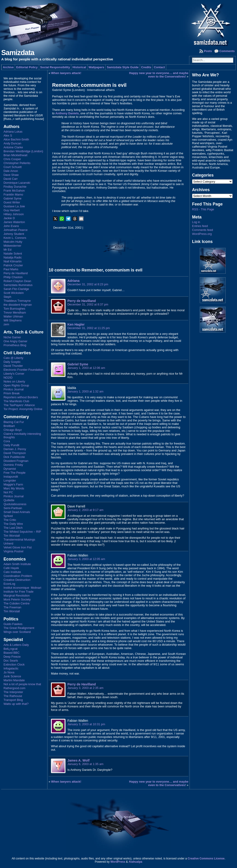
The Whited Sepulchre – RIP (22, 532)
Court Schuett (12, 167)
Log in (196, 222)
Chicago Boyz (13, 430)
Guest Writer (12, 202)
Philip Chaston (13, 277)
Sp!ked (8, 516)
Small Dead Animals (17, 512)
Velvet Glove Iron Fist (18, 547)
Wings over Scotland (17, 632)
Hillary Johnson (14, 214)
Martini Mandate (14, 680)
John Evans (11, 226)
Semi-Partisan (13, 508)
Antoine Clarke (13, 147)
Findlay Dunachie (15, 187)
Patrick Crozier (13, 265)
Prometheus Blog (15, 345)
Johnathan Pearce (16, 230)
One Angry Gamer (15, 341)
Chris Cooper (12, 159)
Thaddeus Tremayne (17, 301)
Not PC (8, 492)
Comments (227, 51)
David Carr (11, 179)
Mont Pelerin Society (17, 599)
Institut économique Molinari (22, 588)
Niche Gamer (12, 337)
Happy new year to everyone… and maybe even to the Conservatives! (159, 75)
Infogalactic (11, 668)
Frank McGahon (14, 191)
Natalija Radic (13, 257)
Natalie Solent (13, 254)
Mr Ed (7, 250)
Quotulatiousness (15, 504)
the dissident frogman (18, 305)
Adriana (73, 281)
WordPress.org (202, 234)
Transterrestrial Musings (19, 540)
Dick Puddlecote (14, 457)
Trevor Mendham (15, 313)
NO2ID (8, 378)
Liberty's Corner (14, 374)
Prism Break (12, 393)
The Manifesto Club (16, 401)
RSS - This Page (203, 209)
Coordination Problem (18, 576)
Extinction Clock (14, 664)
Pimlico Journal (14, 389)
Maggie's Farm (13, 484)
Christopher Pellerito (17, 163)
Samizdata (18, 53)
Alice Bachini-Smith (16, 139)
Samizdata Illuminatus (18, 285)
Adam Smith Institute (17, 564)
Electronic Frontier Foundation (23, 370)
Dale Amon (11, 171)
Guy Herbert (12, 210)
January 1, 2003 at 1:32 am (85, 391)
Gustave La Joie (14, 206)
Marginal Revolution (17, 596)
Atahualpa (136, 862)
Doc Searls (11, 661)
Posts (208, 51)
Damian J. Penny (15, 449)
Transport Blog (13, 700)
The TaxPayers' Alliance (19, 405)
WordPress (118, 862)
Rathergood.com (14, 688)
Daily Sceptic (12, 362)
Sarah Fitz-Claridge (16, 289)
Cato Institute (12, 572)
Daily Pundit (11, 445)
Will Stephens (12, 320)
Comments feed (203, 230)
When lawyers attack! (66, 73)
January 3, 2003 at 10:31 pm (86, 724)
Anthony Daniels (67, 113)
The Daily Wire (13, 524)
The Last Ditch (13, 528)
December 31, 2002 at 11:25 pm (89, 328)
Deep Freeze (12, 657)
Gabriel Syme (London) (68, 90)
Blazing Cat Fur (14, 422)
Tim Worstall (12, 536)
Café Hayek (11, 568)
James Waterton (14, 222)
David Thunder (13, 366)
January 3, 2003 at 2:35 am (85, 688)
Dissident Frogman (16, 461)
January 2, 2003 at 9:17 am (85, 510)
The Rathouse (13, 696)
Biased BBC (11, 653)
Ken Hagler (76, 324)
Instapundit (11, 477)
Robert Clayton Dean (17, 281)
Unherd (8, 543)
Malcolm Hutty (13, 242)
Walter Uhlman (13, 316)
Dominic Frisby (13, 465)
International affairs (101, 90)
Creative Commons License (206, 859)
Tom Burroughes (14, 309)
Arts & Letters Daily (16, 645)
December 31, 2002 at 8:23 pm (88, 284)
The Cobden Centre (16, 603)
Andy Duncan (12, 143)
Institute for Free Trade (18, 592)
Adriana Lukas (13, 132)
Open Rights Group (16, 385)
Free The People (14, 473)
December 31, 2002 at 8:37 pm (88, 304)
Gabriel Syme (12, 198)
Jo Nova (9, 672)
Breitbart (9, 426)
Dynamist (10, 469)
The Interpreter (13, 692)
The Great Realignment (19, 628)
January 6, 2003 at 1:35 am (85, 764)
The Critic (10, 520)
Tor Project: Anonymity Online (23, 409)
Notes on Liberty (14, 381)
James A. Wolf (78, 760)
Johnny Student (14, 234)
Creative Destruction (17, 580)
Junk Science (12, 676)
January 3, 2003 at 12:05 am (86, 559)
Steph (7, 297)
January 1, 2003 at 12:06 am (86, 368)
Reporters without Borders (21, 397)
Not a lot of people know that (22, 684)
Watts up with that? (16, 704)
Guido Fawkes (13, 624)
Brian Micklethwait (15, 155)
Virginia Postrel (13, 551)
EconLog (9, 584)
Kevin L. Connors (15, 238)
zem (6, 324)
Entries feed (200, 226)
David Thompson (15, 453)
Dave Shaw (11, 175)
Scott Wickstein (14, 293)
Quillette (9, 500)
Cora (7, 441)
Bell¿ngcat (10, 649)
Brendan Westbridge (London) (23, 151)
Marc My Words (14, 488)
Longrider (10, 481)
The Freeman (12, 607)
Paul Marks (11, 269)
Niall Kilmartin (12, 261)
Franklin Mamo (13, 194)
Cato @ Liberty (13, 358)
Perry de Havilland (16, 273)
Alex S (8, 135)
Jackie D (9, 218)
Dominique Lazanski (17, 183)
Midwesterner (12, 246)
